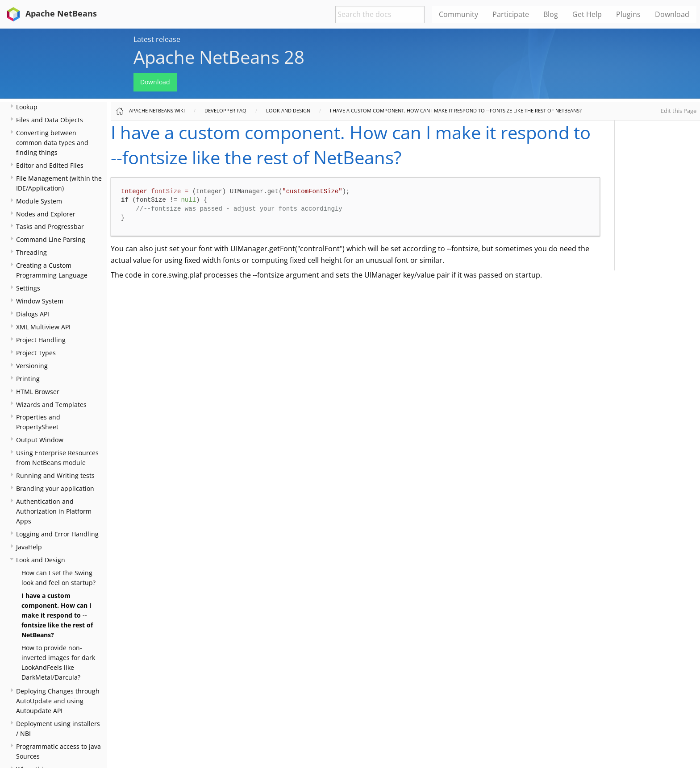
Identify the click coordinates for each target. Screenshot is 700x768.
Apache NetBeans (50, 13)
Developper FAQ (225, 110)
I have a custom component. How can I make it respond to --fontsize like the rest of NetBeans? (57, 615)
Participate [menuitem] (511, 14)
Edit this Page (679, 111)
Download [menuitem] (672, 14)
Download (155, 82)
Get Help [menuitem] (587, 14)
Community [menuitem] (458, 14)
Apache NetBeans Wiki (157, 110)
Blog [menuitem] (551, 14)
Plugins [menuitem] (628, 14)
